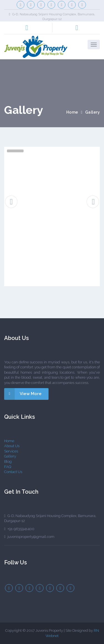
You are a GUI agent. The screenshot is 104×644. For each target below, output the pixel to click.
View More (23, 394)
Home (72, 112)
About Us (12, 446)
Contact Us (13, 472)
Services (11, 451)
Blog (8, 461)
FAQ (8, 467)
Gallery (10, 456)
